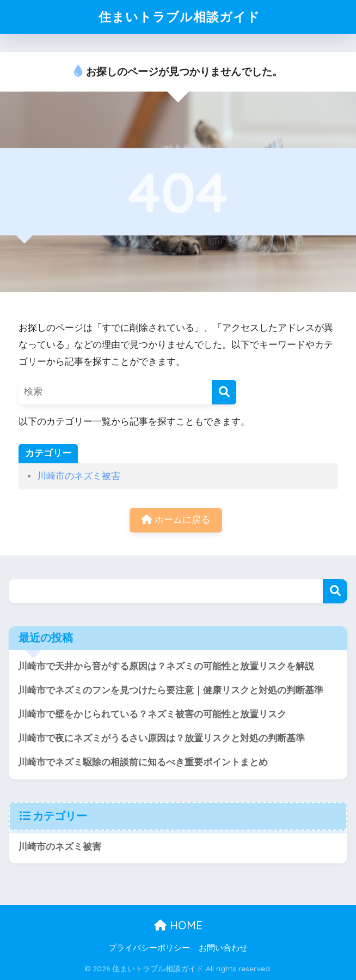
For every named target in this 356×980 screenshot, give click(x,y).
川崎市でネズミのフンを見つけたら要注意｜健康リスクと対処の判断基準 (171, 690)
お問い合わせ (223, 948)
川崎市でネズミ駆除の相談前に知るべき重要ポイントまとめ (143, 762)
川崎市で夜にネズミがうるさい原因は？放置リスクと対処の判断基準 (161, 738)
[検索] (224, 392)
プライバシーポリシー (149, 948)
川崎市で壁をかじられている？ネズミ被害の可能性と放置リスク (152, 714)
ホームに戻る (176, 520)
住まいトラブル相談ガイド (179, 17)
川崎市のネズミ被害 (79, 476)
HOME (178, 925)
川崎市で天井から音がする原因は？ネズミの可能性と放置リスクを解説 (166, 666)
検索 (335, 591)
